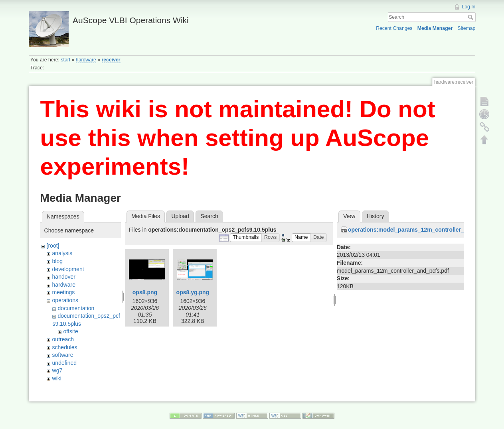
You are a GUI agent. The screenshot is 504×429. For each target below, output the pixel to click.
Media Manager (435, 28)
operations (65, 300)
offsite (71, 331)
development (68, 269)
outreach (63, 339)
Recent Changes (394, 28)
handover (64, 277)
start (65, 60)
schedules (65, 347)
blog (57, 261)
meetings (64, 292)
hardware (86, 60)
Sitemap (466, 28)
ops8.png (145, 292)
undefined (65, 363)
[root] (53, 246)
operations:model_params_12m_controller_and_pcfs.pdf (423, 230)
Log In (468, 7)
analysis (62, 253)
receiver (111, 60)
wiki (57, 378)
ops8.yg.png (193, 292)
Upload (180, 216)
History (376, 216)
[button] (246, 238)
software (63, 355)
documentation (76, 308)
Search (471, 17)
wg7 (57, 370)
